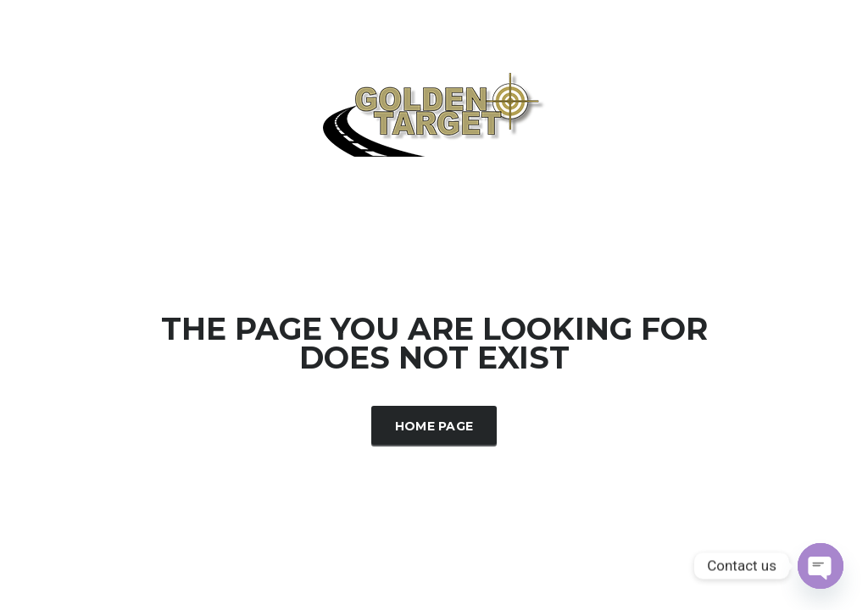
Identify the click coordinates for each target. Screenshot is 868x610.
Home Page (434, 426)
